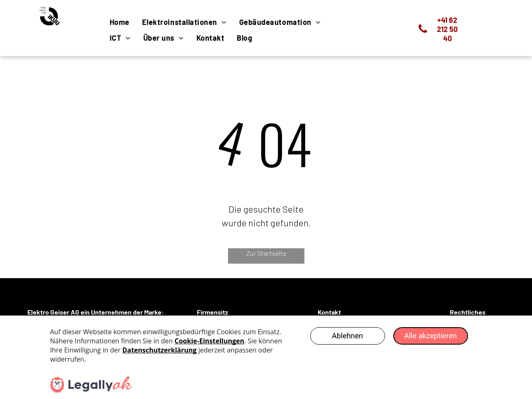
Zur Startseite (266, 253)
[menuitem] (120, 22)
